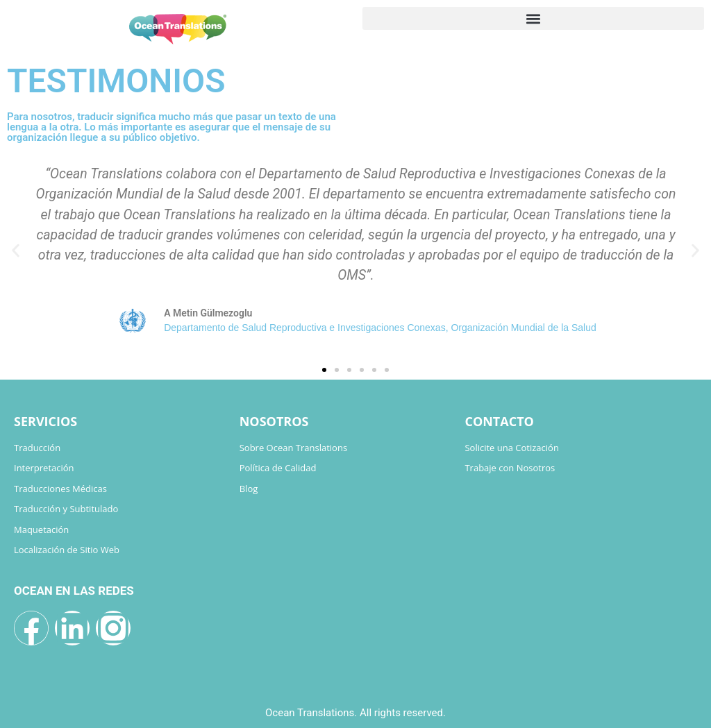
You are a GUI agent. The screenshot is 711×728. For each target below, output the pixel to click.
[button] (533, 18)
